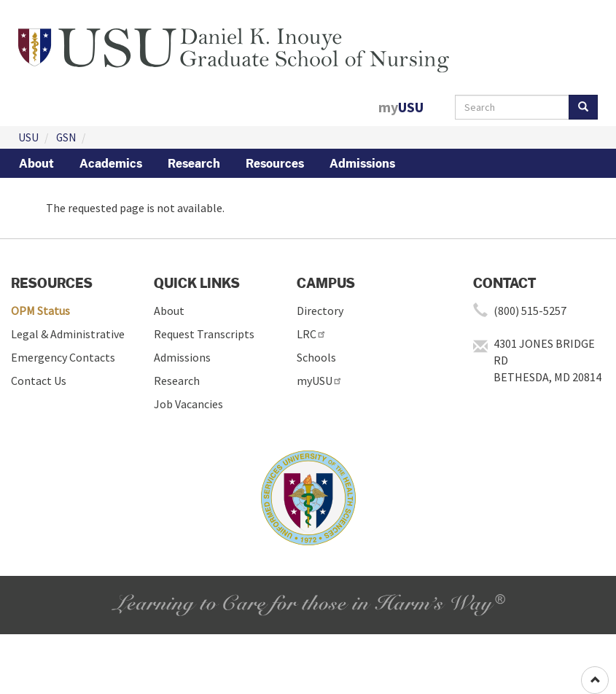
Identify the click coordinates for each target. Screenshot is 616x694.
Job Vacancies (188, 404)
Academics (111, 163)
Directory (320, 311)
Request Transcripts (204, 334)
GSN (66, 137)
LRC (312, 334)
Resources (275, 163)
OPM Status (40, 311)
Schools (316, 357)
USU (28, 137)
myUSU (320, 381)
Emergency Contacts (63, 357)
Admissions (362, 163)
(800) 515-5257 (530, 311)
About (36, 163)
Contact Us (39, 381)
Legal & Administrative (68, 334)
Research (194, 163)
